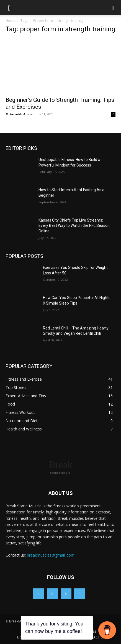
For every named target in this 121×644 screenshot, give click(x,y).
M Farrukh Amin (19, 114)
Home (10, 21)
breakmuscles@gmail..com (51, 555)
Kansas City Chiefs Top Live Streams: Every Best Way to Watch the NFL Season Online (74, 226)
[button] (9, 7)
